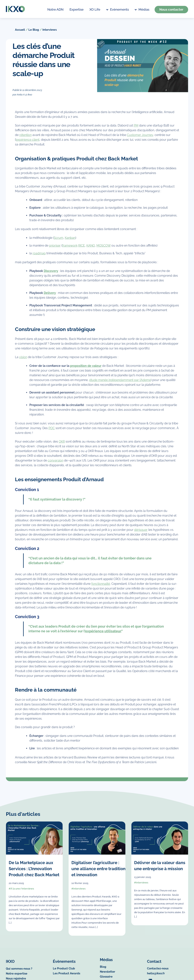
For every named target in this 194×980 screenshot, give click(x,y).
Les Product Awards (66, 975)
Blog (103, 971)
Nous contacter (171, 9)
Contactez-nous (158, 971)
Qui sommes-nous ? (19, 971)
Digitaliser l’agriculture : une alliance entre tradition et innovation (98, 871)
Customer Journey (140, 138)
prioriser (55, 248)
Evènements (117, 9)
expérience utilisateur (103, 634)
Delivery (50, 296)
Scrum (59, 240)
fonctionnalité (101, 587)
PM (136, 128)
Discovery (51, 274)
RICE (82, 248)
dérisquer (141, 533)
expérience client (28, 142)
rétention (25, 138)
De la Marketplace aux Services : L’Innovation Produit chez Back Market (34, 871)
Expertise (77, 9)
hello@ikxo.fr (156, 975)
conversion (56, 463)
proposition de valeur (86, 369)
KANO (91, 248)
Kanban (70, 240)
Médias (142, 9)
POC (52, 431)
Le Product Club (64, 971)
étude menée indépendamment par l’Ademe (120, 383)
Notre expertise (17, 976)
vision (23, 360)
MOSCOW (104, 248)
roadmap (39, 256)
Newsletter (108, 975)
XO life (95, 9)
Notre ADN (55, 9)
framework (70, 248)
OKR (62, 444)
